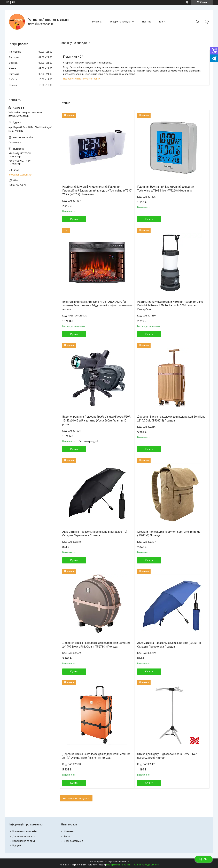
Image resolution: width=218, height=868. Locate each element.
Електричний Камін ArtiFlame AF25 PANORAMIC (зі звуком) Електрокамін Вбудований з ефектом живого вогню (97, 306)
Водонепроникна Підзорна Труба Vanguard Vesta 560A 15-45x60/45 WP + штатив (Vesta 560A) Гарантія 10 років (96, 420)
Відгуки (17, 846)
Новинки (69, 831)
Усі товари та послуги (75, 798)
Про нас (147, 22)
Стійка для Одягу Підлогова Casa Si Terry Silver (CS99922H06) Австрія (167, 756)
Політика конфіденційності (146, 865)
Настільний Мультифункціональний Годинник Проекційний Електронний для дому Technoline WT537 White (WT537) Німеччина (97, 190)
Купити (74, 219)
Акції (67, 836)
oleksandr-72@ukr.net (20, 175)
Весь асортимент (74, 841)
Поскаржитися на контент (119, 865)
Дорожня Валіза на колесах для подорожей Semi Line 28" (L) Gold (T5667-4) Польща (171, 419)
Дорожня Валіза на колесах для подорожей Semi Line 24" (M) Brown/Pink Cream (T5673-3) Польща (96, 645)
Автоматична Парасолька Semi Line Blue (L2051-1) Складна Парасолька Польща (169, 645)
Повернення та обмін (24, 841)
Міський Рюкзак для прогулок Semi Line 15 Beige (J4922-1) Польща (169, 534)
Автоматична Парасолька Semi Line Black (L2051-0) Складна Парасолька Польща (95, 534)
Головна (97, 22)
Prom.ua (125, 862)
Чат (204, 859)
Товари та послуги (120, 22)
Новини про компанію (25, 831)
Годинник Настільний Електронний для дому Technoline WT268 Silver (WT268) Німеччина (166, 189)
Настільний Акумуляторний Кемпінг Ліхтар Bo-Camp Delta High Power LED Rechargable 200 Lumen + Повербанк (170, 306)
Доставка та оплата (24, 836)
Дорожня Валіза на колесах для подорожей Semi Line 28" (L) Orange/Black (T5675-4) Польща (96, 756)
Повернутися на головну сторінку (82, 79)
